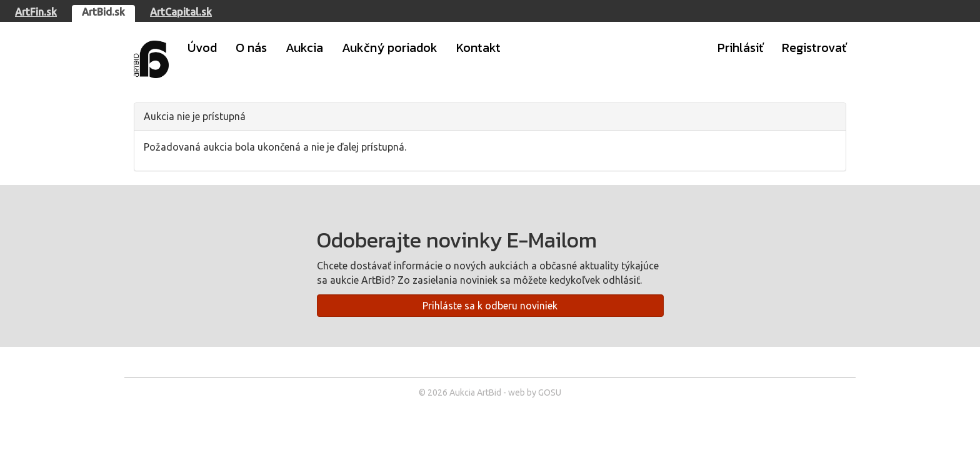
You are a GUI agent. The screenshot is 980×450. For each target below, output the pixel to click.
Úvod (202, 47)
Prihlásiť (740, 47)
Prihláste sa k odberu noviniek (490, 306)
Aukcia (304, 47)
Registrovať (814, 47)
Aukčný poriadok (390, 47)
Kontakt (478, 47)
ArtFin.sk (36, 12)
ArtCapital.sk (181, 12)
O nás (251, 47)
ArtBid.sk (103, 12)
